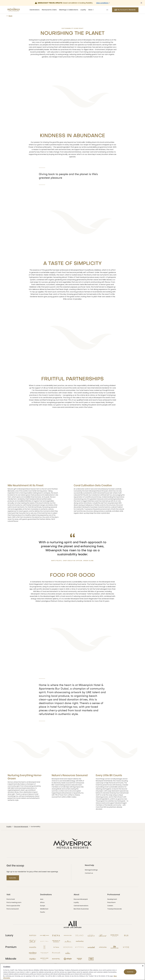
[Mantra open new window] (33, 959)
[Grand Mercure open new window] (44, 953)
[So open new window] (33, 941)
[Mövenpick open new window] (33, 953)
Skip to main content (0, 0)
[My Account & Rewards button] (125, 10)
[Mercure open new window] (44, 959)
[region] (72, 972)
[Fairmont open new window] (103, 935)
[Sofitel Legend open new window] (91, 935)
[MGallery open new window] (44, 947)
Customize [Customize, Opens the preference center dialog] (130, 972)
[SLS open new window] (126, 935)
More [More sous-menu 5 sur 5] (91, 10)
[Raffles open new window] (33, 935)
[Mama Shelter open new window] (79, 959)
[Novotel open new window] (56, 959)
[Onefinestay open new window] (79, 941)
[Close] (143, 966)
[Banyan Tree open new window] (68, 935)
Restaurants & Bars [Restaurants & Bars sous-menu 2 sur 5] (49, 10)
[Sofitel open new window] (44, 941)
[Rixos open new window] (68, 941)
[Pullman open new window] (79, 947)
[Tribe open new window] (91, 959)
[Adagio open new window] (68, 959)
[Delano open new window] (79, 935)
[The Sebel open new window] (68, 953)
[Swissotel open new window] (91, 947)
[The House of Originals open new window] (56, 941)
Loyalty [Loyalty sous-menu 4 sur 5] (83, 10)
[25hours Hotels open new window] (114, 947)
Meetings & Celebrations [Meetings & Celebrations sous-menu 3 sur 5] (69, 10)
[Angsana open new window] (103, 947)
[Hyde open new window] (126, 947)
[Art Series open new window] (56, 947)
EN (107, 10)
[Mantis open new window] (33, 947)
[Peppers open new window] (56, 953)
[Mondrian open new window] (68, 947)
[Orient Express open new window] (44, 935)
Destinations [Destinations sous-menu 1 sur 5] (35, 10)
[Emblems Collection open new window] (114, 935)
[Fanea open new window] (56, 935)
